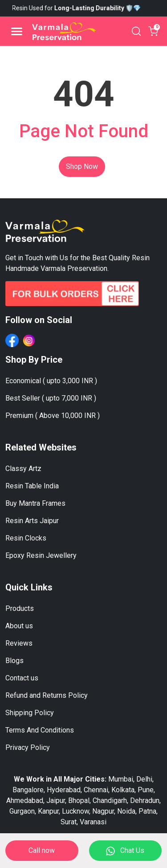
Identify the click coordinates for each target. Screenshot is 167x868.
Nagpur (103, 811)
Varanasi (93, 822)
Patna (147, 811)
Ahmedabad (25, 800)
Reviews (19, 643)
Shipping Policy (30, 713)
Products (20, 608)
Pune (146, 790)
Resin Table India (32, 486)
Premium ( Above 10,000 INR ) (53, 416)
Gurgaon (22, 811)
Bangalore (28, 790)
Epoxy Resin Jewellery (41, 555)
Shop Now (82, 166)
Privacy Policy (28, 747)
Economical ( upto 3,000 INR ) (51, 381)
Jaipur (56, 800)
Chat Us (125, 851)
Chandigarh (110, 800)
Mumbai (121, 779)
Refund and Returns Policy (47, 695)
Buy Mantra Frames (35, 503)
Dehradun (145, 800)
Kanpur (48, 811)
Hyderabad (64, 790)
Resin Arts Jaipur (32, 521)
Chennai (96, 790)
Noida (126, 811)
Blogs (14, 661)
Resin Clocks (26, 538)
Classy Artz (23, 469)
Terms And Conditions (40, 730)
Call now (42, 850)
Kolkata (123, 790)
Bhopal (79, 800)
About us (19, 626)
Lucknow (75, 811)
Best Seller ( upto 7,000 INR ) (51, 398)
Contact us (22, 678)
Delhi (144, 779)
